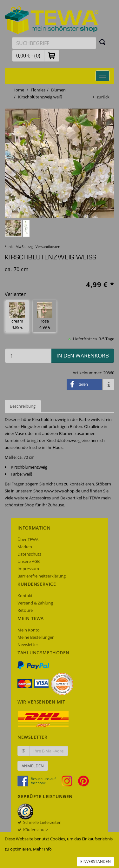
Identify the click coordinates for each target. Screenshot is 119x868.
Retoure (25, 610)
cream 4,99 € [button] (17, 316)
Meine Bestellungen (36, 637)
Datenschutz (29, 554)
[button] (52, 55)
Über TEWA (28, 539)
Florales (38, 90)
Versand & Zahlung (35, 603)
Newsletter (28, 644)
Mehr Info (42, 849)
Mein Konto (29, 630)
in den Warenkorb (83, 355)
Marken (25, 547)
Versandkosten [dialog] (48, 247)
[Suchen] (102, 42)
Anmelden (33, 766)
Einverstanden (96, 861)
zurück (103, 97)
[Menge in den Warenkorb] (28, 356)
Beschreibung (23, 406)
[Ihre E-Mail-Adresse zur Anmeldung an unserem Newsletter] (49, 751)
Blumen (58, 90)
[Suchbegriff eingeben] (54, 43)
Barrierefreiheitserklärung (42, 576)
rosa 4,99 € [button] (45, 316)
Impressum (28, 569)
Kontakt (25, 596)
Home (18, 90)
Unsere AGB (29, 561)
